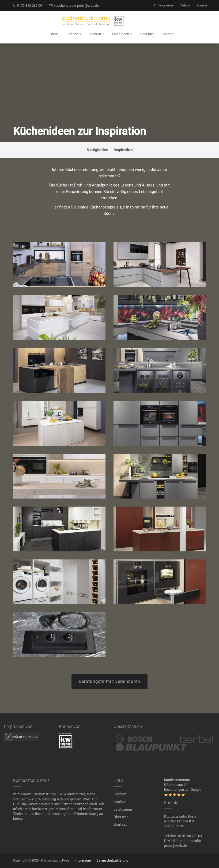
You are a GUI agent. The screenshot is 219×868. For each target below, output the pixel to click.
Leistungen (123, 809)
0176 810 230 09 (27, 6)
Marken (120, 802)
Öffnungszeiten (164, 6)
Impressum (83, 860)
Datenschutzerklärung (112, 860)
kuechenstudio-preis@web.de (74, 6)
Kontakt (202, 6)
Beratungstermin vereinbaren (109, 681)
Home (54, 34)
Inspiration (123, 150)
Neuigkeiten (97, 150)
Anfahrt (185, 6)
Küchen (120, 794)
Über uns (121, 817)
